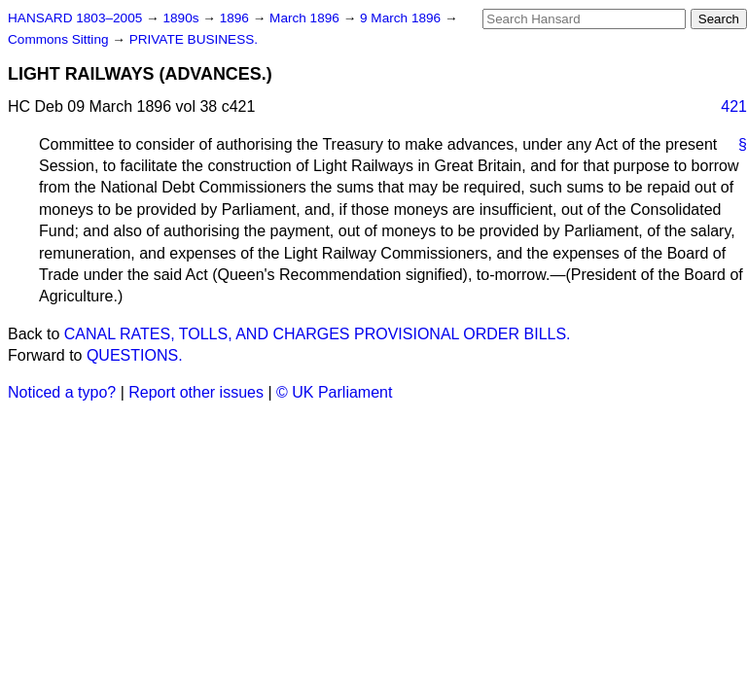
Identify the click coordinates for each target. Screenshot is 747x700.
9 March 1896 (402, 18)
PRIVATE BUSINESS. (194, 39)
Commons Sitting (60, 39)
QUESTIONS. (135, 355)
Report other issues (196, 392)
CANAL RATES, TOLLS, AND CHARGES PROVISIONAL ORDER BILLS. (318, 334)
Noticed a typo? (62, 392)
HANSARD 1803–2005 (75, 18)
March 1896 (306, 18)
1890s (182, 18)
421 (734, 106)
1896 (236, 18)
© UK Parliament (334, 392)
